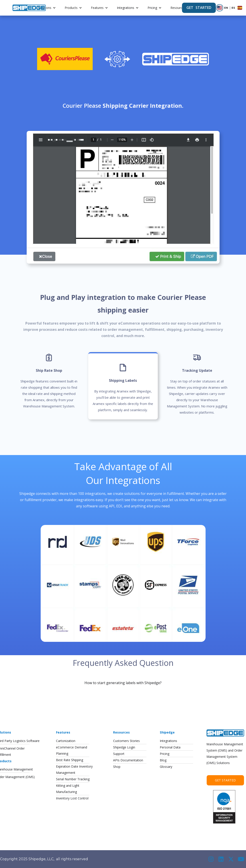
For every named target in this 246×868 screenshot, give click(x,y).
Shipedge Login (124, 747)
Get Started (225, 780)
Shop (117, 767)
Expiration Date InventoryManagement (74, 769)
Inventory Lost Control (72, 798)
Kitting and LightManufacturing (68, 789)
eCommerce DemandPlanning (72, 750)
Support (119, 754)
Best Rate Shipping (70, 760)
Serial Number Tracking (73, 779)
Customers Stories (126, 741)
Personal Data (170, 747)
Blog (163, 760)
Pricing (152, 8)
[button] (47, 8)
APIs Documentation (128, 760)
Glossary (166, 767)
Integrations (126, 8)
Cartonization (66, 741)
